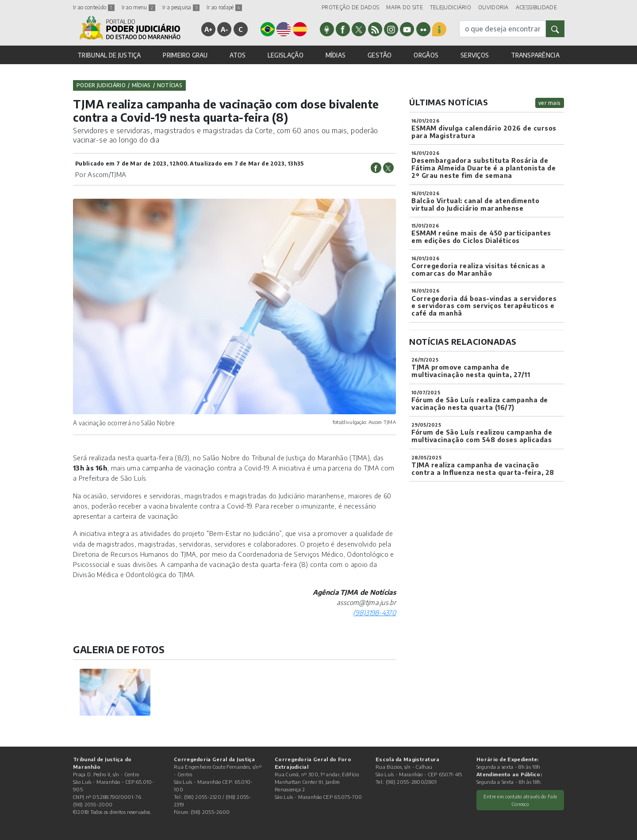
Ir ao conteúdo (94, 7)
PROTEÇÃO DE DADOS (350, 7)
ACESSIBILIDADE (536, 7)
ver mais (550, 103)
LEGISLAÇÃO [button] (286, 55)
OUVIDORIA (493, 7)
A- (225, 29)
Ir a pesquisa (181, 7)
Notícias (170, 85)
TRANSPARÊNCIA (535, 55)
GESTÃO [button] (380, 55)
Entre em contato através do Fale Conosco (520, 800)
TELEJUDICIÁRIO (451, 7)
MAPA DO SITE (405, 7)
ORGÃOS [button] (426, 55)
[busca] (503, 29)
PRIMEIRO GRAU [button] (185, 55)
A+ (209, 29)
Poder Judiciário (101, 85)
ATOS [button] (238, 55)
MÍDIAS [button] (336, 55)
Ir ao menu (138, 7)
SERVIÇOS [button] (475, 55)
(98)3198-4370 (374, 613)
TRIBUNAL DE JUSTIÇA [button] (109, 55)
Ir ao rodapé (224, 7)
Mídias (141, 85)
